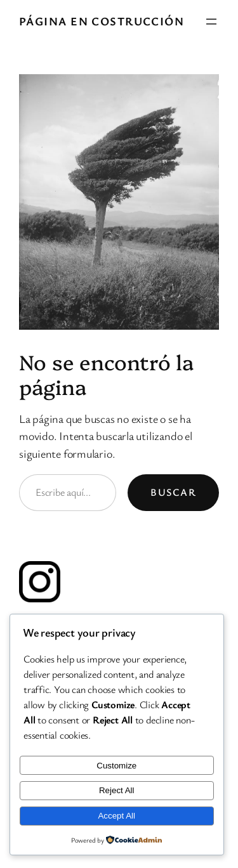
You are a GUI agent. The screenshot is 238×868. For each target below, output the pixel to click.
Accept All (116, 816)
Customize (116, 766)
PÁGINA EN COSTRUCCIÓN (102, 21)
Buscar (173, 492)
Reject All (117, 790)
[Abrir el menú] (211, 22)
